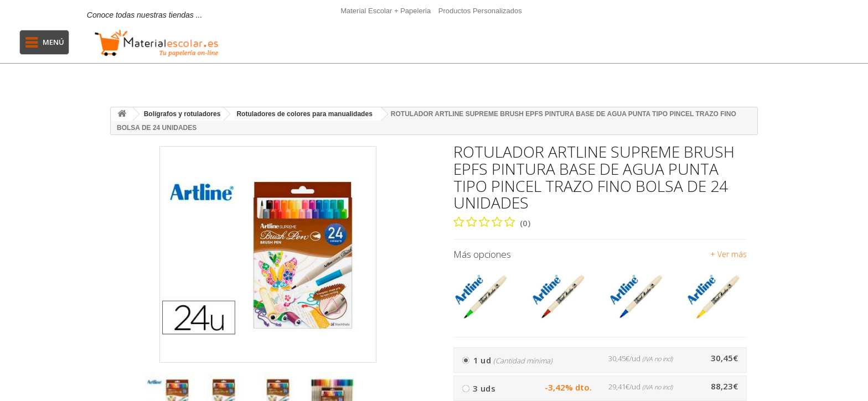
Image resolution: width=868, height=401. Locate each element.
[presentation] (412, 393)
